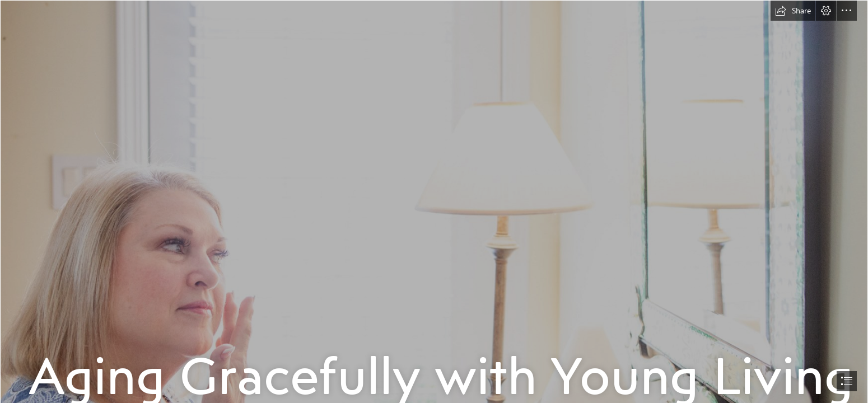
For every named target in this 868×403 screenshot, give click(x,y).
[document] (434, 201)
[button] (793, 11)
